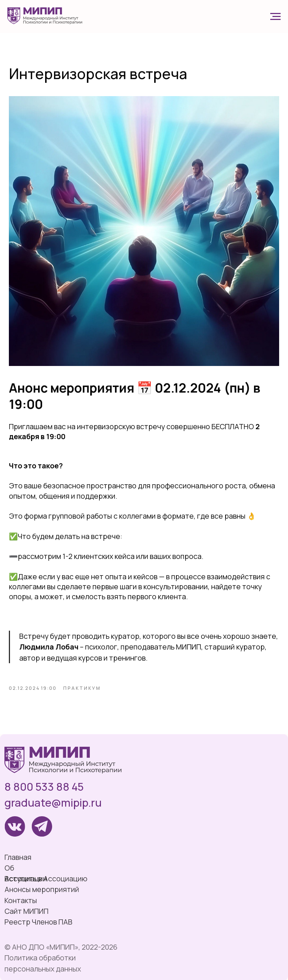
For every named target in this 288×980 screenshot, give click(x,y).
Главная (18, 857)
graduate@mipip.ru (53, 803)
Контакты (21, 900)
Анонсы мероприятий (42, 889)
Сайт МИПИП (26, 911)
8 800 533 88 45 (44, 787)
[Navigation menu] (275, 17)
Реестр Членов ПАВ (38, 922)
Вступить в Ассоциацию (46, 879)
